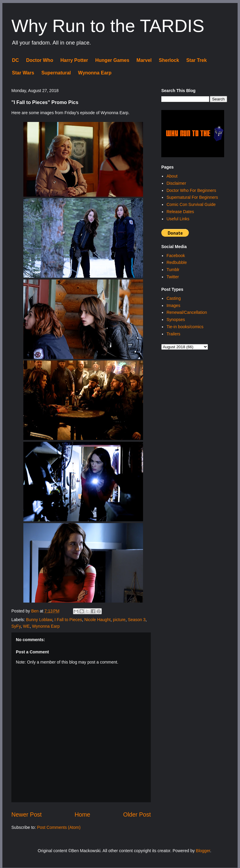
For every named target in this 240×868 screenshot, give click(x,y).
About (172, 176)
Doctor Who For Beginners (191, 190)
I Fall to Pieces (68, 620)
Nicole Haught (98, 620)
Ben (35, 611)
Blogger (203, 851)
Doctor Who (40, 60)
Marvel (144, 60)
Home (82, 814)
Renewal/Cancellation (187, 312)
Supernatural (56, 73)
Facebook (176, 256)
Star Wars (23, 73)
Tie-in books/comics (185, 327)
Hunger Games (112, 60)
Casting (173, 298)
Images (173, 305)
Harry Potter (74, 60)
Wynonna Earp (95, 73)
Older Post (137, 814)
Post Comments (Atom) (59, 827)
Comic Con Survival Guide (191, 204)
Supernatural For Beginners (192, 197)
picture (119, 620)
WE (26, 626)
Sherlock (169, 60)
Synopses (176, 320)
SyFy (16, 626)
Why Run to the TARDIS (108, 26)
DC (15, 60)
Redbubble (177, 262)
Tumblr (173, 270)
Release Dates (180, 212)
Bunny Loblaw (39, 620)
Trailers (173, 334)
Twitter (173, 277)
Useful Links (178, 219)
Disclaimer (176, 183)
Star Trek (196, 60)
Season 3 (137, 620)
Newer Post (26, 814)
